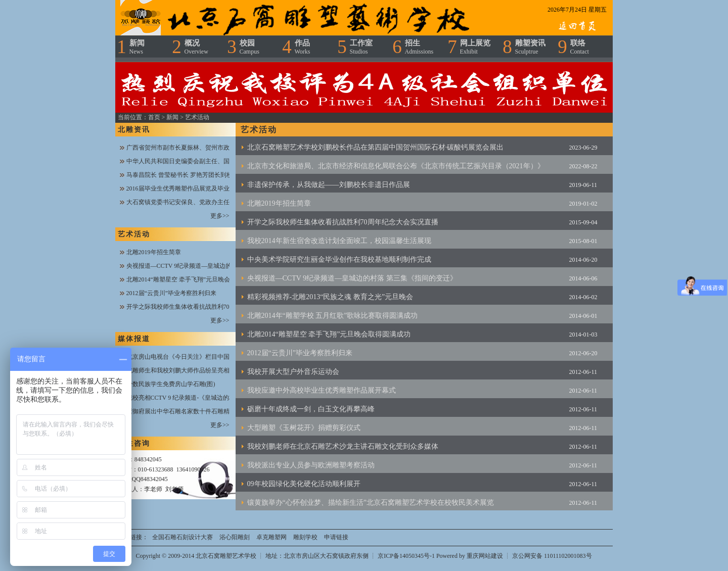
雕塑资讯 (530, 47)
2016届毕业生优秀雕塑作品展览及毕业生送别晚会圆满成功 (205, 188)
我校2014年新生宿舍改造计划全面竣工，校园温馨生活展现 (339, 241)
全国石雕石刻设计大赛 (183, 537)
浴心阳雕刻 (235, 537)
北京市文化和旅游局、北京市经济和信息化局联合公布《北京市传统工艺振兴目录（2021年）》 (396, 166)
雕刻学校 (305, 537)
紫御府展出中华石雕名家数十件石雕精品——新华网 (196, 411)
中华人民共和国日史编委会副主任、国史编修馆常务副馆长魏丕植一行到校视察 (233, 161)
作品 (303, 47)
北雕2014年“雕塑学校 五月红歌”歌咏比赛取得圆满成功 (333, 316)
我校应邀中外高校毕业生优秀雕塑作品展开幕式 (322, 390)
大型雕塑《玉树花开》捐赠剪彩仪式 (304, 428)
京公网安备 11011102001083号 (552, 556)
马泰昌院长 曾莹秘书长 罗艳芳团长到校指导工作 (192, 175)
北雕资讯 (134, 130)
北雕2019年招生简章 (154, 252)
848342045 (148, 459)
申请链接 (336, 537)
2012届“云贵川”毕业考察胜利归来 (172, 293)
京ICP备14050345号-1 (407, 556)
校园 (249, 47)
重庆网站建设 (485, 556)
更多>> (220, 216)
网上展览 (475, 47)
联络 (580, 47)
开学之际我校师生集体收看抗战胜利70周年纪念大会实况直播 (208, 307)
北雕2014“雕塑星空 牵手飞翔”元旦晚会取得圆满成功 (197, 279)
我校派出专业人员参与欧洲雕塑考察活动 (311, 465)
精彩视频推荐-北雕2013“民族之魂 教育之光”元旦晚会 (330, 297)
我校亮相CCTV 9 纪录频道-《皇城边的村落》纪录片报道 (202, 398)
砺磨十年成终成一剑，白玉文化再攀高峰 (311, 409)
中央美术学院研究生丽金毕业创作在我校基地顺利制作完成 (339, 259)
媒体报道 (134, 339)
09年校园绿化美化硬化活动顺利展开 (304, 484)
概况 (196, 47)
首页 (154, 117)
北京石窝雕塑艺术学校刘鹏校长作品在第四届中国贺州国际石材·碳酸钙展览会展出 (376, 147)
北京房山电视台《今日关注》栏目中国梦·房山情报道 (197, 357)
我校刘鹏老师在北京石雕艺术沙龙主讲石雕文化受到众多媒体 (343, 446)
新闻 (137, 47)
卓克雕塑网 (271, 537)
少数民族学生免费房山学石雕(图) (171, 384)
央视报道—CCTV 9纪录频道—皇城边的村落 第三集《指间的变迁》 (216, 266)
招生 (419, 47)
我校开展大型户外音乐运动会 (293, 372)
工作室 (361, 47)
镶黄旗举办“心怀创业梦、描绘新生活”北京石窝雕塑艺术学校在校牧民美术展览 (371, 503)
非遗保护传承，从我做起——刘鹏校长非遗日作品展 (329, 185)
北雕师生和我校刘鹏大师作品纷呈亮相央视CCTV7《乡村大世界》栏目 (221, 370)
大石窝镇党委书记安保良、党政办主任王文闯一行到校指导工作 (211, 202)
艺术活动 (197, 117)
